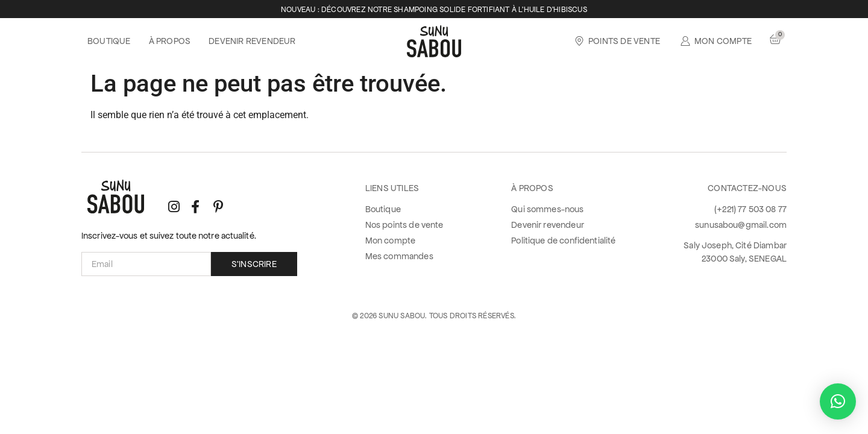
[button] (838, 401)
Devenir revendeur (252, 41)
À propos (170, 41)
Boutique (109, 41)
